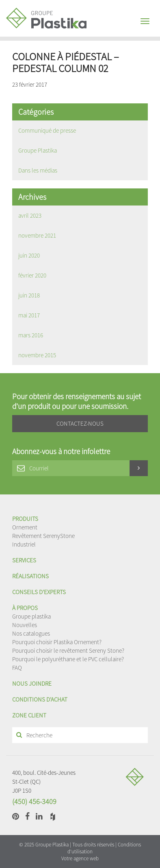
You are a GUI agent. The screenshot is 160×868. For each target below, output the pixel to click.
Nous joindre (32, 683)
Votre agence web (80, 858)
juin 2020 (29, 255)
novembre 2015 (37, 355)
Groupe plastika (31, 616)
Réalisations (30, 576)
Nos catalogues (31, 633)
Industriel (24, 544)
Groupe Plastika (38, 150)
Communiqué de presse (47, 130)
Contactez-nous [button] (80, 423)
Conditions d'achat (40, 699)
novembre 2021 (37, 235)
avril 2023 (30, 215)
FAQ (17, 668)
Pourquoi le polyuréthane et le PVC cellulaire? (68, 659)
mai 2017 (29, 315)
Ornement (25, 527)
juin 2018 (29, 295)
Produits (25, 519)
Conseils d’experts (39, 592)
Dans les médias (38, 170)
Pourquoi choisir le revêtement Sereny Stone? (68, 650)
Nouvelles (25, 625)
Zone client (29, 715)
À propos (25, 608)
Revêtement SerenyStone (43, 536)
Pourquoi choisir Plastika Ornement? (57, 642)
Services (24, 560)
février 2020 (32, 275)
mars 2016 (31, 335)
